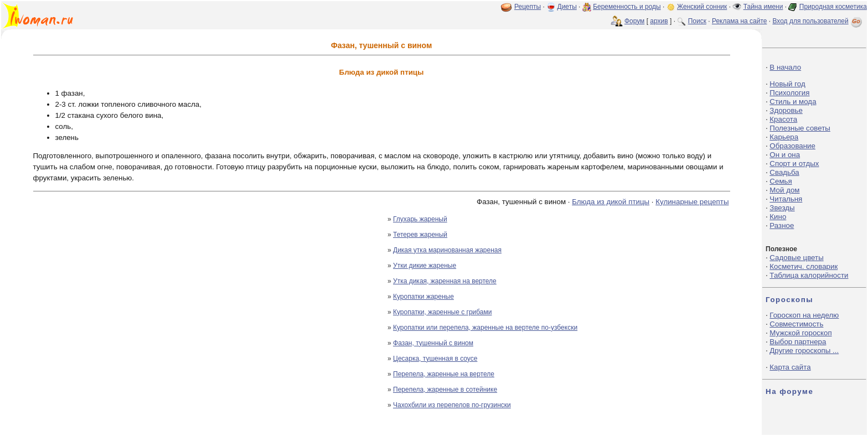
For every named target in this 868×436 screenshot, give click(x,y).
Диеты (567, 7)
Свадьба (784, 172)
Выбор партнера (798, 342)
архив (659, 21)
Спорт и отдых (794, 163)
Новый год (787, 84)
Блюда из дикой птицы (611, 202)
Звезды (782, 208)
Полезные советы (800, 128)
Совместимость (796, 324)
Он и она (785, 155)
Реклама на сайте (740, 21)
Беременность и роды (627, 7)
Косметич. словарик (804, 266)
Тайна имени (763, 7)
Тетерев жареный (420, 235)
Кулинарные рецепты (692, 202)
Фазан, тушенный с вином (433, 343)
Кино (778, 217)
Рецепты (528, 7)
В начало (785, 67)
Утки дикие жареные (425, 266)
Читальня (786, 199)
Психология (789, 93)
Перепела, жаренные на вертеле (444, 374)
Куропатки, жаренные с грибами (442, 312)
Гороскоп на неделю (804, 315)
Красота (783, 119)
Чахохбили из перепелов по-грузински (452, 405)
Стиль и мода (793, 102)
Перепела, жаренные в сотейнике (445, 390)
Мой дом (784, 190)
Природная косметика (833, 7)
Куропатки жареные (423, 297)
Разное (782, 225)
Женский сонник (702, 7)
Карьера (784, 137)
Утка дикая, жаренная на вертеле (445, 281)
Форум (634, 21)
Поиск (697, 21)
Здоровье (786, 110)
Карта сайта (790, 367)
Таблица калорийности (809, 275)
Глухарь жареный (420, 219)
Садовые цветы (796, 258)
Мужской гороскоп (800, 333)
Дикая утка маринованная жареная (447, 250)
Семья (781, 181)
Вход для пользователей (818, 21)
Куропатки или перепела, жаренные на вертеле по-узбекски (485, 328)
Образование (792, 146)
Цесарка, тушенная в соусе (435, 359)
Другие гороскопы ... (804, 351)
